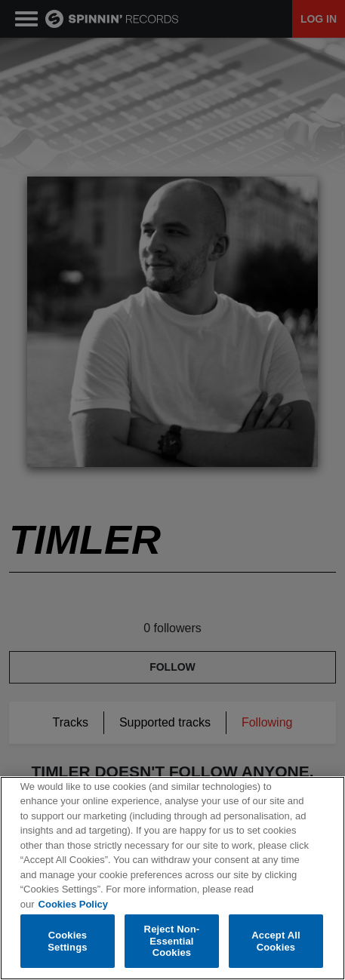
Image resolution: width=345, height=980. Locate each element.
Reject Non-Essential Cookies (172, 941)
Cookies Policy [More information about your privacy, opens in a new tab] (73, 904)
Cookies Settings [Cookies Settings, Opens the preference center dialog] (67, 941)
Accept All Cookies (276, 941)
